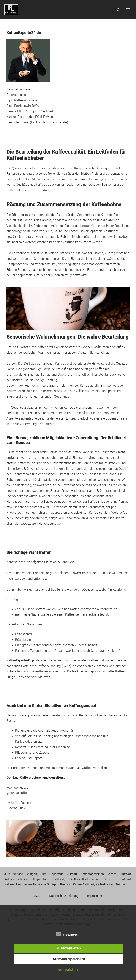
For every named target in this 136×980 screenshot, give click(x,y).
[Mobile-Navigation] (128, 10)
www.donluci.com (19, 787)
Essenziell (68, 934)
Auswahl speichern (69, 959)
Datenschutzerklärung (64, 896)
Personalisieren (68, 970)
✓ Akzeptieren (69, 948)
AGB (37, 896)
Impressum (94, 896)
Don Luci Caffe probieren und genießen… (36, 778)
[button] (118, 10)
